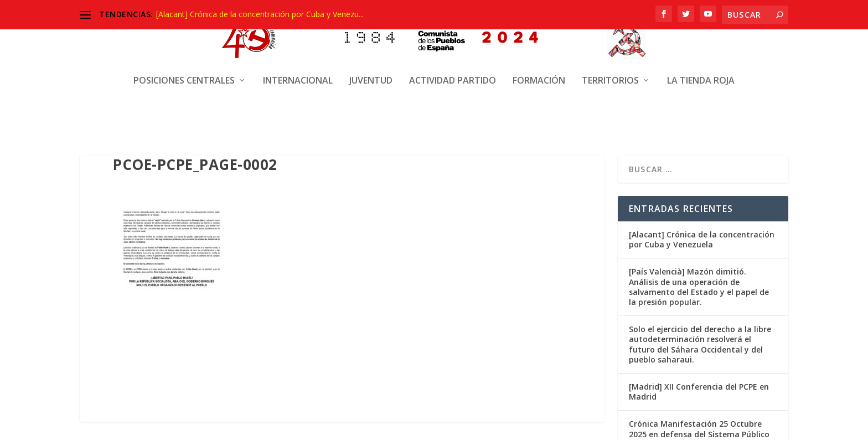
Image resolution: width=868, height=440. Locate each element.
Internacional (298, 71)
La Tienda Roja (701, 71)
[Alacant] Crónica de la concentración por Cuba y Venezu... (260, 14)
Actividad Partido (453, 71)
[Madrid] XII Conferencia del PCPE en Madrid (699, 392)
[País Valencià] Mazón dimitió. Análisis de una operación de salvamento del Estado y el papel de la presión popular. (699, 287)
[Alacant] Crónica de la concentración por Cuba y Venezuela (702, 239)
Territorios (610, 71)
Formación (539, 71)
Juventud (371, 71)
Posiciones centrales (184, 71)
